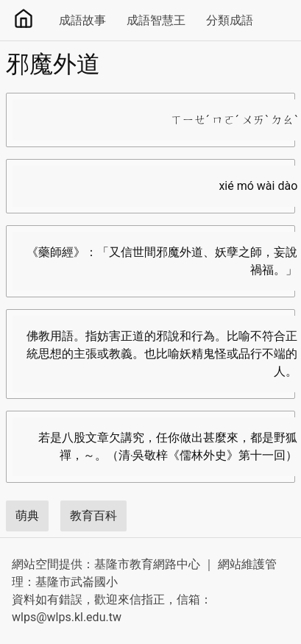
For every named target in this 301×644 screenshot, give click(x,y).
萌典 (27, 516)
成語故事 (82, 20)
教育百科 (93, 516)
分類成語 (230, 20)
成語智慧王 (156, 20)
